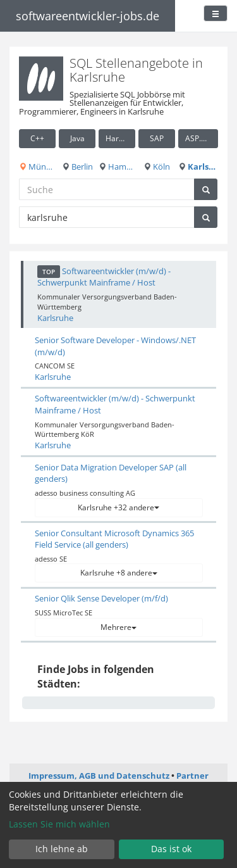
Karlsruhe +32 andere (118, 507)
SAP (157, 138)
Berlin (77, 167)
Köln (157, 167)
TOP (49, 272)
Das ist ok (171, 849)
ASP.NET (200, 138)
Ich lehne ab (62, 849)
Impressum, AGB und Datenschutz (99, 776)
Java (77, 138)
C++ (37, 138)
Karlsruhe (198, 167)
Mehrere (118, 627)
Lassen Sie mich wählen (59, 824)
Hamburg (117, 167)
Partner (192, 776)
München (37, 167)
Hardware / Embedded (120, 138)
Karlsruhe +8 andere (119, 573)
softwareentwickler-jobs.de (88, 16)
